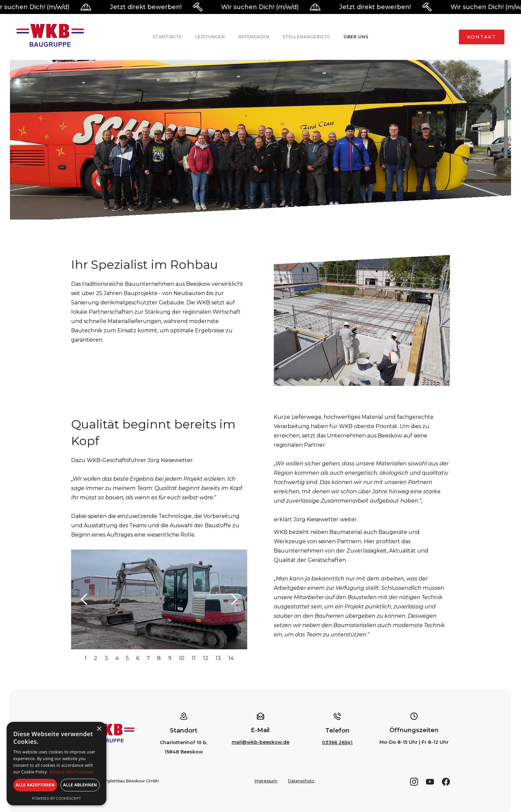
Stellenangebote (307, 37)
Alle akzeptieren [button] (35, 785)
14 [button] (231, 658)
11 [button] (194, 658)
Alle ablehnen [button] (80, 785)
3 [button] (106, 658)
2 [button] (96, 658)
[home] (50, 37)
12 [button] (206, 658)
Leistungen (210, 37)
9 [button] (170, 658)
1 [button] (86, 658)
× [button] (99, 729)
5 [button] (127, 658)
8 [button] (159, 658)
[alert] (56, 764)
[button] (84, 599)
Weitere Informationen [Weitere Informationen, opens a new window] (71, 772)
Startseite (167, 37)
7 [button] (148, 658)
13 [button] (218, 658)
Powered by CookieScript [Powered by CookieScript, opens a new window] (57, 798)
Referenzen (254, 37)
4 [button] (117, 658)
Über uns (356, 37)
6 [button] (138, 658)
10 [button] (182, 658)
